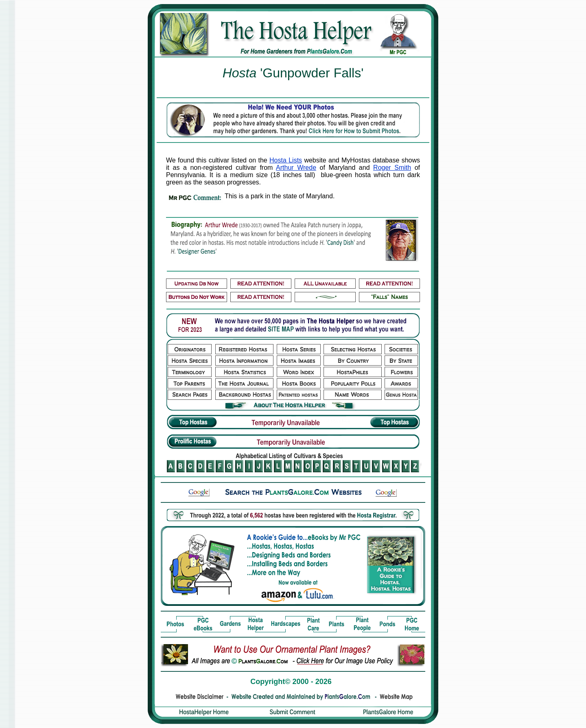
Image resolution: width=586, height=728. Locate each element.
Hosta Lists (286, 160)
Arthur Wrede (296, 168)
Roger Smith (392, 168)
